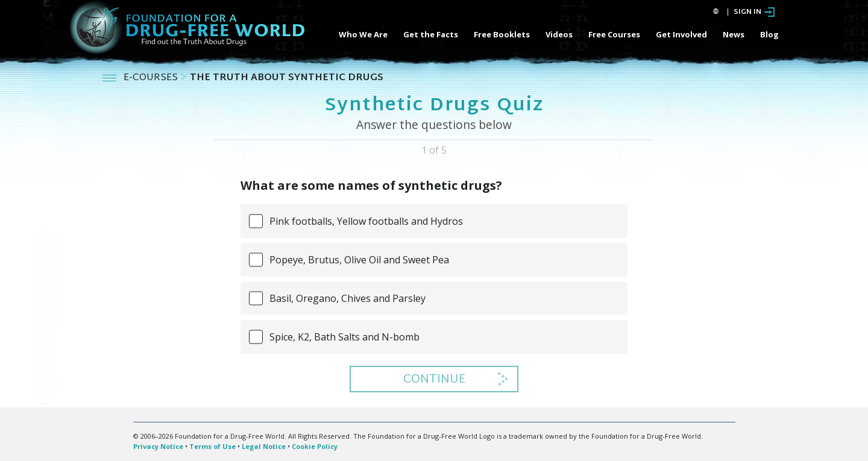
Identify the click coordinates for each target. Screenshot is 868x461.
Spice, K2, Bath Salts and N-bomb (344, 337)
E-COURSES (152, 78)
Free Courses (614, 34)
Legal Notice (264, 446)
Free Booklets (502, 34)
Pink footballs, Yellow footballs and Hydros (366, 221)
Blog (769, 34)
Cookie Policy (315, 446)
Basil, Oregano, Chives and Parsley (348, 298)
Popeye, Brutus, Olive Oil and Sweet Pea (359, 260)
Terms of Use (212, 446)
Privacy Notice (158, 446)
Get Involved (681, 34)
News (734, 34)
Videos (559, 34)
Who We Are (363, 34)
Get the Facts (431, 34)
